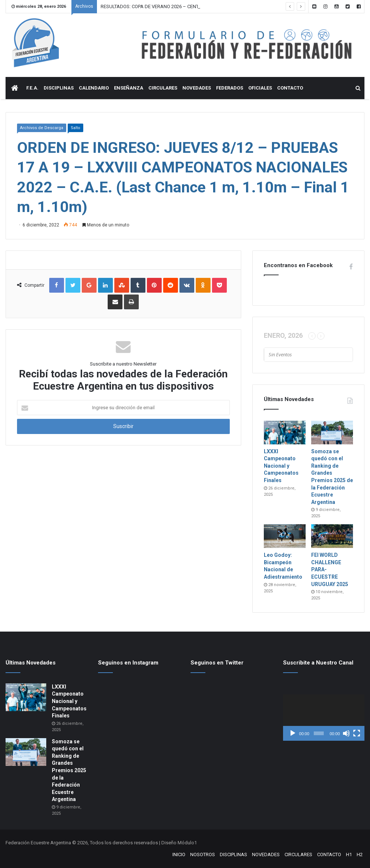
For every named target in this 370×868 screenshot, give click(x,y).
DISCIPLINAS (59, 88)
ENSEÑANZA (129, 88)
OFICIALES (260, 88)
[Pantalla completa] (357, 733)
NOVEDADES (197, 88)
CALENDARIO (94, 88)
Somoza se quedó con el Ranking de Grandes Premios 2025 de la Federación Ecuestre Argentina (69, 771)
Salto (75, 128)
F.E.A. (32, 88)
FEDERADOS (230, 88)
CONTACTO (290, 88)
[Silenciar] (346, 733)
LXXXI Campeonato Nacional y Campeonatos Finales (281, 466)
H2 (360, 854)
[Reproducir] (293, 733)
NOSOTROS (203, 854)
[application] (324, 718)
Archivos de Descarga (42, 128)
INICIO (179, 854)
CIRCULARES (163, 88)
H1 (349, 854)
